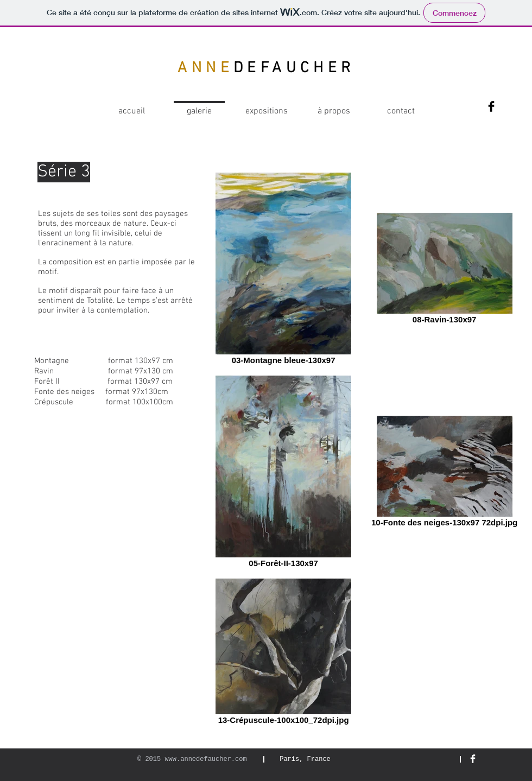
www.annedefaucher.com (205, 759)
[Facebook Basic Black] (491, 106)
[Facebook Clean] (473, 759)
